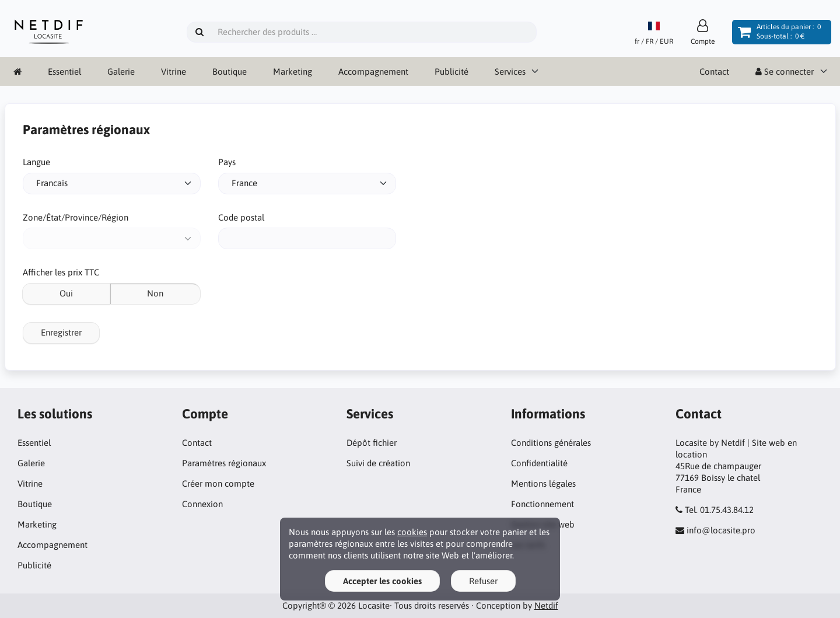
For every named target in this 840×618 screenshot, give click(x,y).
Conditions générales (551, 443)
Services (510, 71)
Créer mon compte (218, 483)
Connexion (202, 504)
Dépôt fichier (372, 443)
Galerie (121, 71)
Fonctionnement (542, 504)
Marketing (293, 71)
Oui (66, 293)
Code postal (241, 217)
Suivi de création (378, 463)
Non (155, 293)
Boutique (230, 71)
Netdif (546, 605)
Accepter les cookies (382, 581)
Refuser (483, 581)
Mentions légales (543, 483)
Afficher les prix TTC (61, 272)
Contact (714, 71)
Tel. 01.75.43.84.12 (719, 510)
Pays (227, 162)
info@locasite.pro (721, 530)
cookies (412, 532)
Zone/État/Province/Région (76, 217)
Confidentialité (539, 463)
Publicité (452, 71)
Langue (36, 162)
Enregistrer (61, 332)
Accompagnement (373, 71)
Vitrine (174, 71)
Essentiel (64, 71)
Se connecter (785, 71)
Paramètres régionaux (224, 463)
